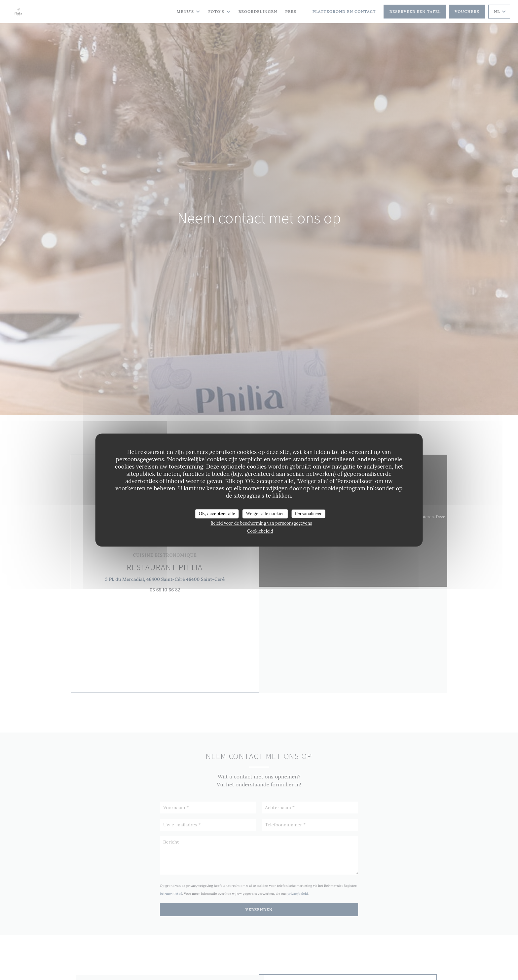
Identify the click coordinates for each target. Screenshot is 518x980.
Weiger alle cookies (265, 514)
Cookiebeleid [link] (260, 531)
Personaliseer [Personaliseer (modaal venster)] (309, 514)
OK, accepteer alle (217, 514)
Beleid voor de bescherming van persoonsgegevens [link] (261, 523)
